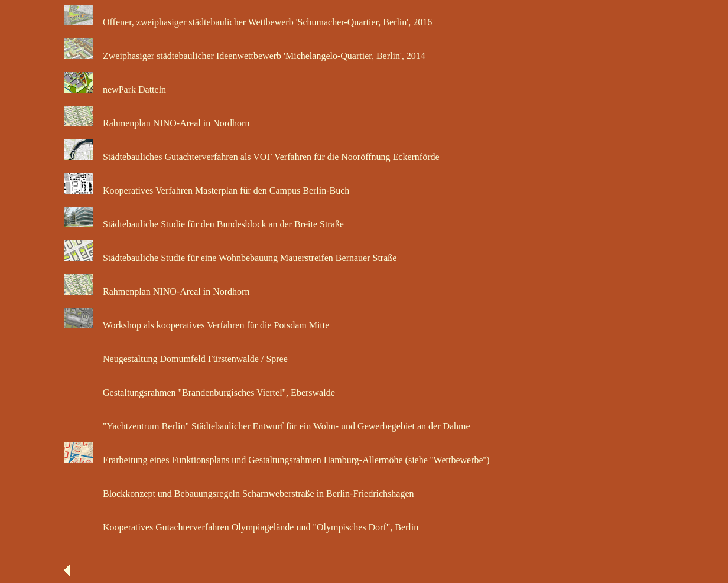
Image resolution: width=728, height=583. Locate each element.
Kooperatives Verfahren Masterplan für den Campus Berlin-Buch (222, 190)
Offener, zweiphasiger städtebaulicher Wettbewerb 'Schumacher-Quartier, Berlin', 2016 (264, 22)
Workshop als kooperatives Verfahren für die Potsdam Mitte (212, 325)
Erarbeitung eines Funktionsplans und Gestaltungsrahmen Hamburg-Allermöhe (249, 460)
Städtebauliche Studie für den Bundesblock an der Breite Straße (220, 224)
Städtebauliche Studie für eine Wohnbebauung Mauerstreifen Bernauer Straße (246, 258)
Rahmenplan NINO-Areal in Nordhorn (173, 123)
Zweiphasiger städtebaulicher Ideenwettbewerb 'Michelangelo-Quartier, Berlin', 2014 (261, 56)
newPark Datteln (131, 89)
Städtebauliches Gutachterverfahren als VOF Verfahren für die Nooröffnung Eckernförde (268, 157)
